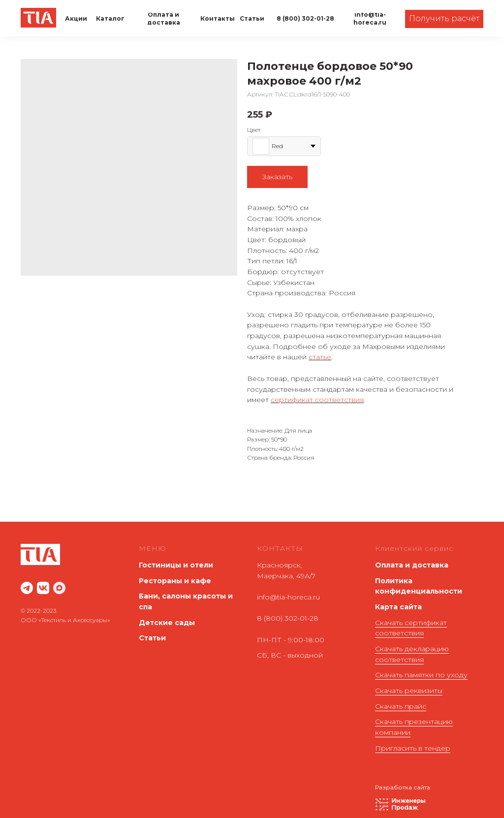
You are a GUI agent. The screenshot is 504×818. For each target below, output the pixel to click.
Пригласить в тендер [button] (413, 748)
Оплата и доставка (412, 565)
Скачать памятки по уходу (421, 675)
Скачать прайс (401, 706)
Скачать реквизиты (409, 691)
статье (320, 357)
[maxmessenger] (59, 588)
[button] (444, 19)
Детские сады (167, 623)
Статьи (152, 638)
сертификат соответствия (317, 400)
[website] (27, 588)
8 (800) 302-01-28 (288, 618)
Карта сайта (398, 607)
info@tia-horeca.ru (288, 597)
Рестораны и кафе (175, 581)
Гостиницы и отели (176, 565)
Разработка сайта (403, 787)
